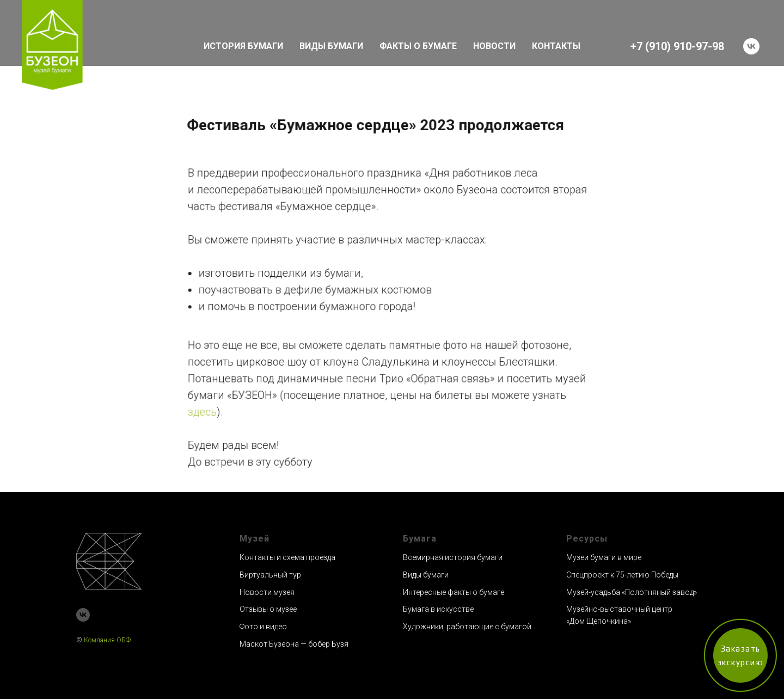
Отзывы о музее (268, 609)
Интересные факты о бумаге (454, 592)
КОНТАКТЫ (556, 46)
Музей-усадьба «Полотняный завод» (632, 592)
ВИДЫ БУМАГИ (331, 46)
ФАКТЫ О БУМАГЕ (418, 46)
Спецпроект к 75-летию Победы (622, 575)
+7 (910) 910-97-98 (677, 46)
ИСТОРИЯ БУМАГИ (243, 46)
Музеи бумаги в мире (604, 557)
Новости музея (267, 592)
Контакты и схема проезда (287, 557)
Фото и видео (263, 627)
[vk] (751, 46)
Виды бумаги (426, 575)
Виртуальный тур (270, 575)
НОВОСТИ (494, 46)
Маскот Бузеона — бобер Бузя (294, 644)
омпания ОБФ (109, 640)
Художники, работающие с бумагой (467, 627)
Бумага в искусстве (438, 609)
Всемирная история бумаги (453, 557)
